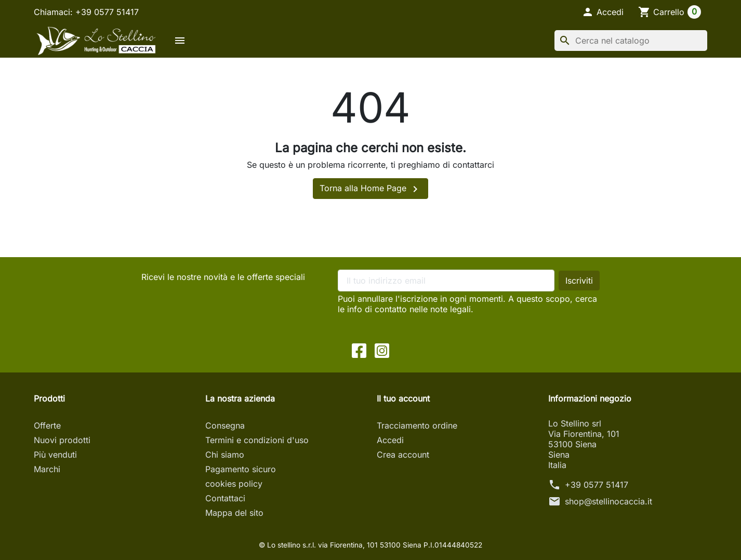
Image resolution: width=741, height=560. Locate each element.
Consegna (225, 425)
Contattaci (225, 498)
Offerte (47, 425)
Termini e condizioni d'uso (257, 440)
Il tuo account (403, 398)
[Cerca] (631, 41)
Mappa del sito (234, 513)
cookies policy (234, 484)
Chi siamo (225, 455)
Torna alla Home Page (371, 189)
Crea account (403, 455)
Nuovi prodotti (62, 440)
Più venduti (55, 455)
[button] (603, 12)
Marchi (47, 469)
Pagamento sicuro (241, 469)
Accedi (390, 440)
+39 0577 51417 (597, 485)
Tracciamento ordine (417, 425)
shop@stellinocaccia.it (608, 501)
